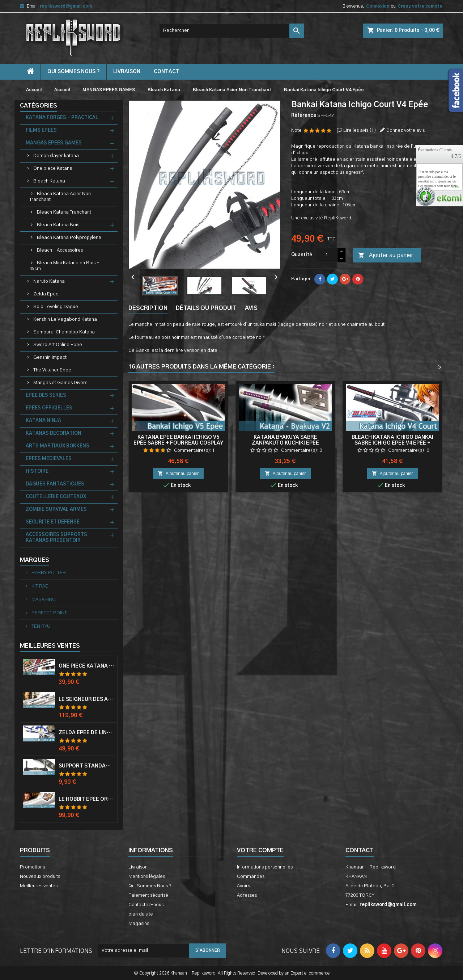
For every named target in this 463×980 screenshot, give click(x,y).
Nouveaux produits (40, 877)
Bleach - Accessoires (60, 250)
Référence (304, 116)
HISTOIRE (37, 472)
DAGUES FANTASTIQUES (55, 484)
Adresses (247, 895)
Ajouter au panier (386, 256)
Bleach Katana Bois (58, 225)
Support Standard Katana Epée (86, 766)
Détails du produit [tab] (206, 308)
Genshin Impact (50, 357)
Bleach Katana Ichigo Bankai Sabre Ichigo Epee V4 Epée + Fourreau (392, 443)
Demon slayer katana (56, 156)
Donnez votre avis (405, 131)
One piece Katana (53, 169)
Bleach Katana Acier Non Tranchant (60, 197)
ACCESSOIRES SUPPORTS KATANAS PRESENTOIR (56, 538)
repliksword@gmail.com (66, 6)
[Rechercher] (231, 31)
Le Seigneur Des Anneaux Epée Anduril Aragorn (86, 699)
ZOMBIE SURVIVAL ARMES (56, 510)
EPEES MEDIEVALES (49, 459)
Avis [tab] (251, 308)
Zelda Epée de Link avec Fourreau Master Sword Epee (86, 733)
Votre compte (260, 850)
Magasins (139, 924)
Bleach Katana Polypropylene (69, 238)
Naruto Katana (49, 281)
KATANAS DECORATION (54, 434)
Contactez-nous (146, 905)
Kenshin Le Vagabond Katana (65, 319)
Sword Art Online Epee (58, 345)
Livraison (127, 72)
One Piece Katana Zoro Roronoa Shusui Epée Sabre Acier (86, 666)
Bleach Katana (49, 181)
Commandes (251, 877)
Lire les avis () (360, 131)
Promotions (32, 867)
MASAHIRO (43, 600)
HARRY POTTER (48, 573)
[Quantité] (327, 255)
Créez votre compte (420, 6)
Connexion (378, 6)
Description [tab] (148, 308)
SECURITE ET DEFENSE (53, 522)
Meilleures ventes (39, 886)
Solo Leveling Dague (56, 307)
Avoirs (243, 886)
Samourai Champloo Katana (64, 332)
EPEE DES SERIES (46, 396)
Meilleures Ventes (50, 646)
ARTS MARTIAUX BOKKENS (58, 446)
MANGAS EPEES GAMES (54, 143)
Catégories (39, 106)
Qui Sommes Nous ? (74, 72)
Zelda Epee (46, 294)
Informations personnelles (265, 867)
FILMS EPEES (41, 131)
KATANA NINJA (43, 421)
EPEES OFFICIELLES (49, 408)
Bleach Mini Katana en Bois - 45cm (64, 266)
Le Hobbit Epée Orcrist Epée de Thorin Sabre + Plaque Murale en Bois (86, 799)
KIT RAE (39, 586)
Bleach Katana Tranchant (64, 212)
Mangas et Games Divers (60, 383)
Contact (360, 850)
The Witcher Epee (52, 370)
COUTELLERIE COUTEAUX (56, 497)
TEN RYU (40, 626)
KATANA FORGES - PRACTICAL (62, 118)
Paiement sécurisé (148, 895)
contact (167, 72)
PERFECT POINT (49, 613)
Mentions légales (147, 877)
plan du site (141, 914)
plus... (456, 188)
